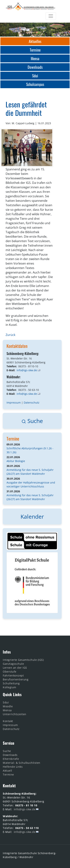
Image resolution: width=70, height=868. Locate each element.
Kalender (32, 516)
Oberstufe (10, 672)
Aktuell (7, 771)
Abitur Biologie (16, 461)
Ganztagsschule (13, 664)
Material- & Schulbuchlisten (22, 763)
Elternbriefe (11, 759)
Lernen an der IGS (15, 668)
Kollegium (10, 687)
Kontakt (8, 721)
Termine (13, 439)
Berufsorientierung (16, 679)
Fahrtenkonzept (13, 675)
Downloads (10, 755)
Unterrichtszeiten (15, 714)
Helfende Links (13, 767)
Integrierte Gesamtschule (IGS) (23, 660)
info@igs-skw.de (27, 370)
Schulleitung (11, 683)
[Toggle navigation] (51, 16)
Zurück (10, 335)
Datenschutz (32, 403)
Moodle (8, 706)
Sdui (6, 702)
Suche (32, 421)
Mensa (7, 710)
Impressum (14, 403)
